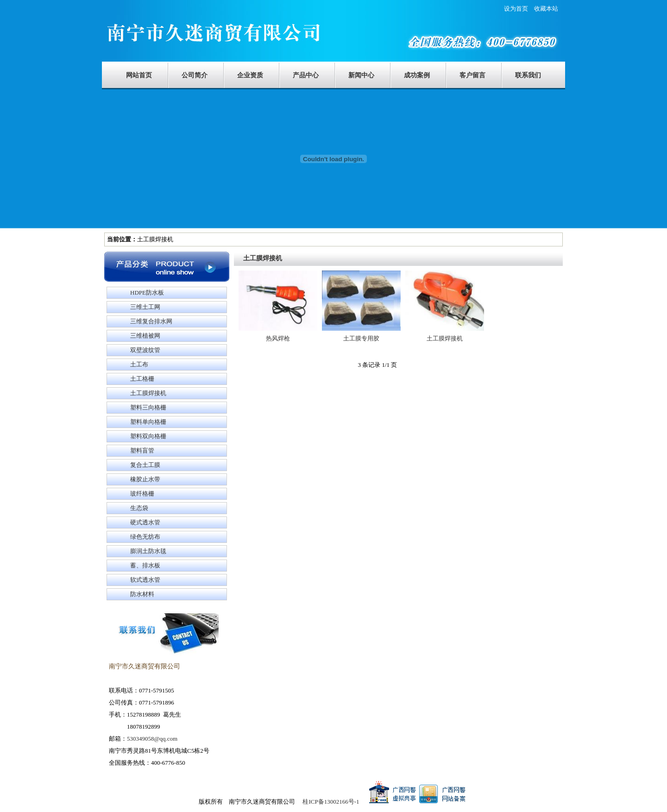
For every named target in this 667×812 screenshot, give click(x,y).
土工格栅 (142, 379)
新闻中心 (361, 75)
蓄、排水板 (145, 565)
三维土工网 (145, 307)
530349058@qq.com (152, 739)
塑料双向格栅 (148, 436)
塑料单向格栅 (148, 422)
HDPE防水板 (147, 293)
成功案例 (417, 75)
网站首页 (139, 75)
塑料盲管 (142, 450)
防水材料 (142, 594)
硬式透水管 (145, 522)
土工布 (139, 364)
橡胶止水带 (145, 479)
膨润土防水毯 (148, 551)
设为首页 (519, 9)
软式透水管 (145, 580)
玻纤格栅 (142, 494)
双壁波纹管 (145, 350)
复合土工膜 (145, 465)
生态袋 (139, 508)
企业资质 (250, 75)
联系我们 (528, 75)
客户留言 (472, 75)
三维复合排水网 (151, 321)
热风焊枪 (278, 338)
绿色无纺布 (145, 537)
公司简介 (195, 75)
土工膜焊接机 (148, 393)
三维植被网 (145, 336)
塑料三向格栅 (148, 407)
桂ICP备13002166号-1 (331, 802)
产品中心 (306, 75)
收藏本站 (546, 9)
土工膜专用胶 (361, 338)
